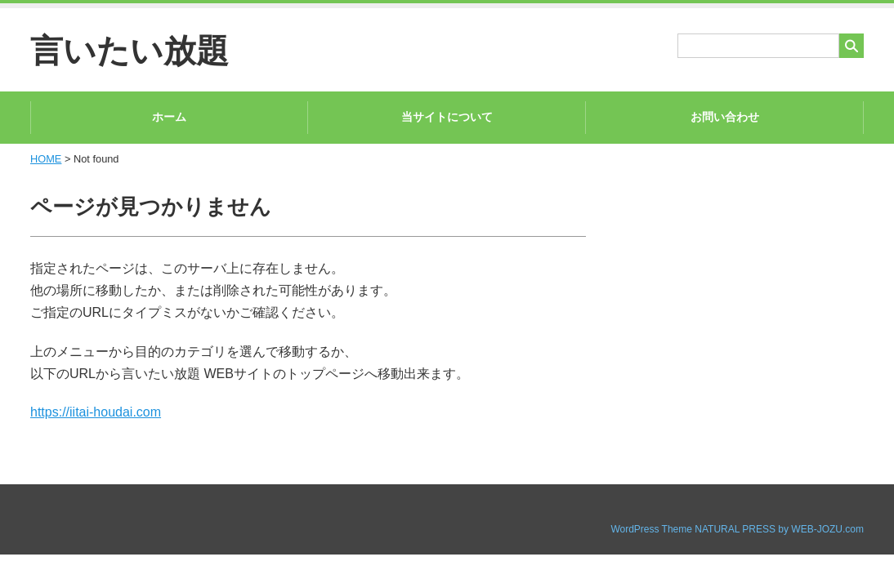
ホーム (169, 117)
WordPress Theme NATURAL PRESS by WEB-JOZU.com (737, 529)
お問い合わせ (725, 117)
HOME (46, 159)
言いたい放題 (130, 51)
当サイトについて (447, 117)
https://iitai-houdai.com (96, 412)
